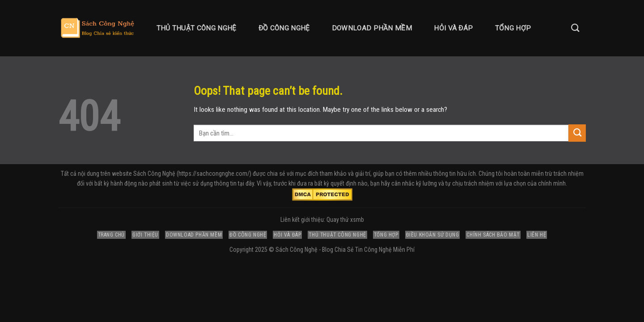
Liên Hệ (537, 235)
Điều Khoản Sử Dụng (433, 235)
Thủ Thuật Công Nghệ (197, 28)
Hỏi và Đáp (453, 28)
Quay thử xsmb (345, 220)
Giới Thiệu (145, 235)
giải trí (363, 174)
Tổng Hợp (513, 28)
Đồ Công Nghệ (284, 28)
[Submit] (577, 133)
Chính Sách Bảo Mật (493, 235)
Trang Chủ (111, 235)
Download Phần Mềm (372, 28)
